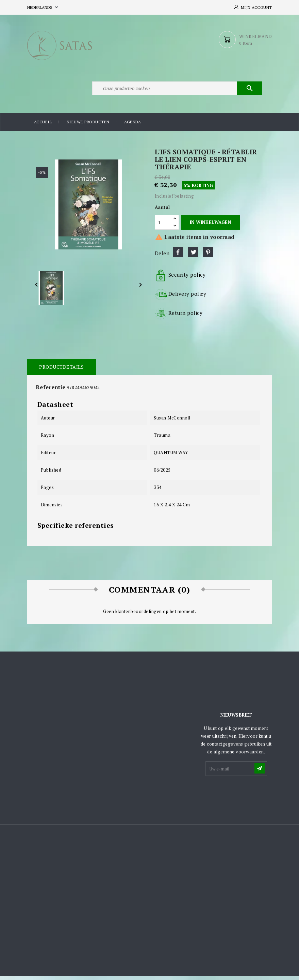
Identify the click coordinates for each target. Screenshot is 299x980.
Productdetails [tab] (61, 371)
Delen (178, 256)
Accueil (43, 126)
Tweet (193, 256)
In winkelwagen (210, 226)
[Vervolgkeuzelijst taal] (43, 7)
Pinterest (208, 256)
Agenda (132, 126)
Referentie (51, 391)
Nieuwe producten (88, 126)
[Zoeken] (177, 91)
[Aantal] (163, 226)
